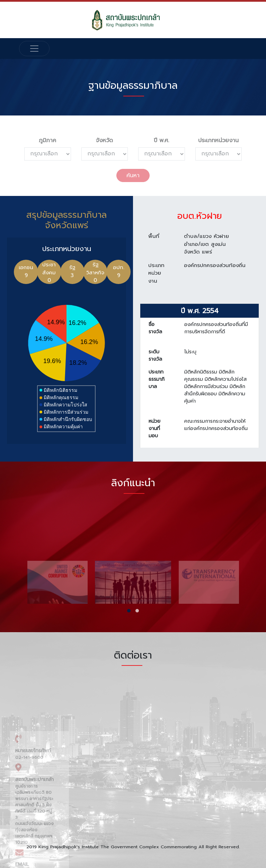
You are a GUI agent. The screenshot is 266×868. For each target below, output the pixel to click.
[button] (129, 611)
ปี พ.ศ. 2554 (200, 316)
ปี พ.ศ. (161, 140)
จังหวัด (104, 140)
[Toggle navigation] (34, 49)
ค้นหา (133, 175)
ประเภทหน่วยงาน (218, 140)
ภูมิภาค (47, 140)
